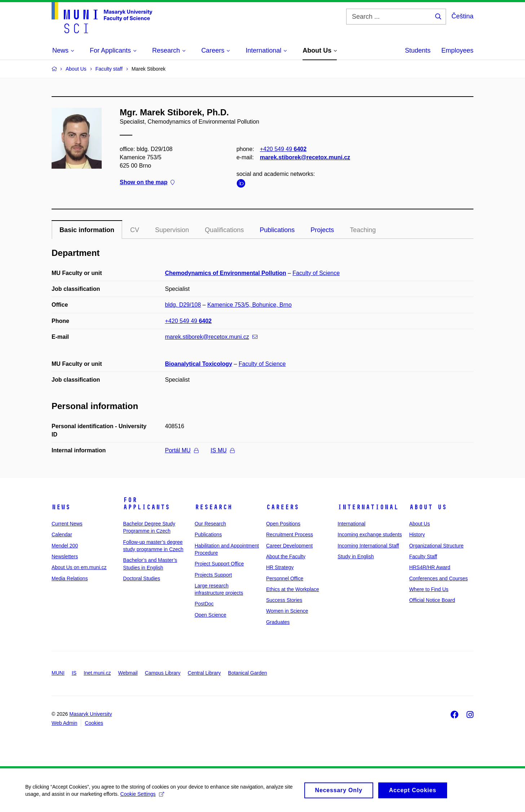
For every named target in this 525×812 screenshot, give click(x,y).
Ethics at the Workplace (293, 589)
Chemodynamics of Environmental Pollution (226, 273)
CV (135, 230)
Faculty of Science (316, 273)
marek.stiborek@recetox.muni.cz (305, 157)
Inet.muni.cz (97, 673)
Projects (322, 230)
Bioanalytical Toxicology (199, 364)
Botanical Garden (247, 673)
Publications (277, 230)
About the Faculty (286, 556)
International (368, 507)
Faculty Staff (423, 556)
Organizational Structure (436, 546)
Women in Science (287, 611)
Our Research (210, 524)
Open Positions (283, 524)
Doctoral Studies (142, 578)
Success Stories (284, 600)
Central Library (204, 673)
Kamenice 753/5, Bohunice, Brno (250, 305)
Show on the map (147, 183)
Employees (457, 50)
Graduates (278, 622)
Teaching (363, 230)
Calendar (62, 534)
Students (418, 50)
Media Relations (70, 578)
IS (74, 673)
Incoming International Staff (368, 546)
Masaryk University (91, 714)
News (61, 507)
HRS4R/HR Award (430, 567)
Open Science (211, 615)
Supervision (172, 230)
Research (213, 507)
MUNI (58, 673)
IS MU (222, 450)
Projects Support (213, 575)
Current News (67, 524)
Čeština (462, 16)
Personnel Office (285, 578)
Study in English (356, 556)
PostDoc (204, 604)
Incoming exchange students (370, 534)
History (417, 534)
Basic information (87, 230)
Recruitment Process (290, 534)
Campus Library (163, 673)
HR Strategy (280, 567)
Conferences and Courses (439, 578)
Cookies (94, 723)
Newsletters (65, 556)
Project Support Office (219, 564)
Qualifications (224, 230)
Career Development (289, 546)
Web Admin (64, 723)
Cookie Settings (142, 797)
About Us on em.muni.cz (79, 567)
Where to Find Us (429, 589)
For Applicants (146, 503)
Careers (283, 507)
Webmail (128, 673)
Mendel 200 (65, 546)
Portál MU (182, 450)
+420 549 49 (283, 149)
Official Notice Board (432, 600)
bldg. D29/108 (183, 305)
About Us (428, 507)
